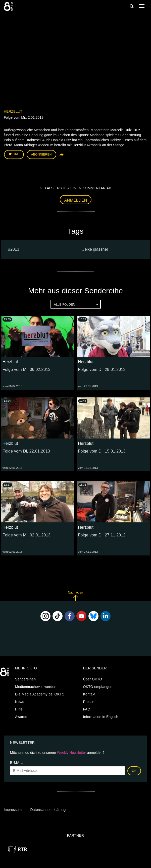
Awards (21, 717)
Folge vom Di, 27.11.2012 (102, 535)
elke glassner (96, 249)
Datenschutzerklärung (48, 810)
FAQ (87, 709)
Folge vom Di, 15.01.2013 (102, 451)
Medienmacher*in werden (36, 687)
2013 (15, 249)
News (20, 702)
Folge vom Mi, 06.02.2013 (27, 370)
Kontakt (89, 694)
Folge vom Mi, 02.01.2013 (27, 535)
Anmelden (76, 200)
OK (134, 771)
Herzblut (13, 111)
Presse (89, 702)
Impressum (13, 810)
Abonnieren (41, 155)
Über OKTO (93, 679)
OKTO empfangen (98, 687)
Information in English (101, 717)
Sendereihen (25, 679)
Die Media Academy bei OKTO (40, 694)
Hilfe (19, 709)
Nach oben (75, 596)
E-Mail (16, 763)
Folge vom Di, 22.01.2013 (26, 451)
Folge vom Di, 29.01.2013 (102, 370)
